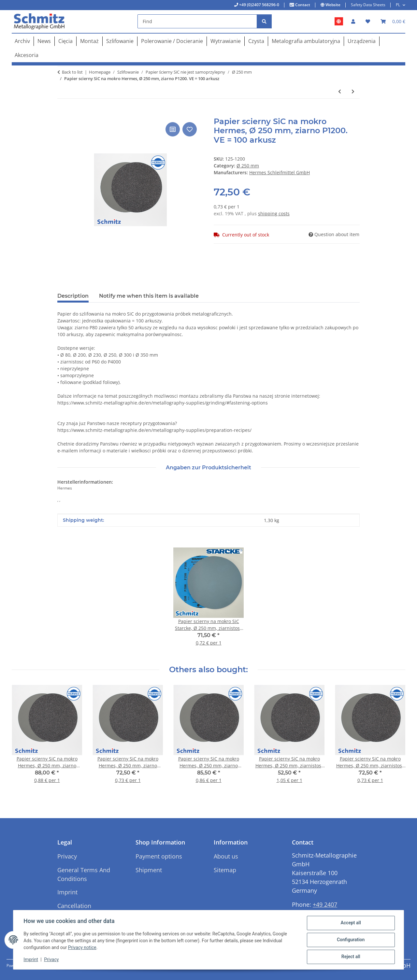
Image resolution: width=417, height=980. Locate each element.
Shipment (149, 870)
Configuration (350, 940)
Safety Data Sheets (368, 5)
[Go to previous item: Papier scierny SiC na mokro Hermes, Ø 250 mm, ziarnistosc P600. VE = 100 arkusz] (340, 91)
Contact (302, 5)
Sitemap (225, 870)
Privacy (52, 960)
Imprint (31, 960)
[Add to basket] (63, 113)
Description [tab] (73, 296)
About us (226, 856)
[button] (353, 21)
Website (332, 5)
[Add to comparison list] (173, 129)
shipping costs (274, 213)
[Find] (197, 21)
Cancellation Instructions (74, 910)
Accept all (351, 923)
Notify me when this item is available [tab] (149, 296)
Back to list (72, 72)
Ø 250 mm (248, 166)
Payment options (159, 856)
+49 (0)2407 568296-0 (259, 5)
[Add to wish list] (190, 129)
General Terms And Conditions (84, 874)
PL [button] (398, 5)
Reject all (351, 957)
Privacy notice (82, 948)
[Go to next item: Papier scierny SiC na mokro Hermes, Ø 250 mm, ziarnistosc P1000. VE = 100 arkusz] (353, 91)
